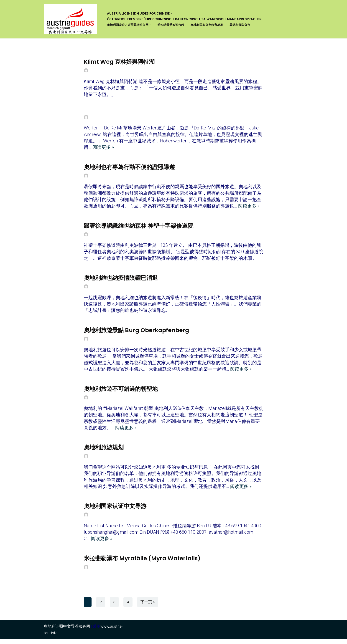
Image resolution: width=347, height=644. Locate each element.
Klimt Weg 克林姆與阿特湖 (119, 62)
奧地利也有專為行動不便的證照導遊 (129, 168)
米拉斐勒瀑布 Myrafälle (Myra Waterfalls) (142, 563)
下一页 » (148, 607)
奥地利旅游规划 (104, 451)
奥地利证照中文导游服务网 (67, 631)
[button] (172, 14)
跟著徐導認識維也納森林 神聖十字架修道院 (139, 227)
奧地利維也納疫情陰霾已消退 (121, 280)
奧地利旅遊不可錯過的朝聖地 (121, 392)
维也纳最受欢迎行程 (175, 25)
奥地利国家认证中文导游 (115, 510)
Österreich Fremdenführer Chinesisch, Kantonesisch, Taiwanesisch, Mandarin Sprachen (184, 19)
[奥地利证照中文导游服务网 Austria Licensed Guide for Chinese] (71, 19)
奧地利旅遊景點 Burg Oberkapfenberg (136, 333)
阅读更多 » (103, 148)
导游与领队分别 (248, 25)
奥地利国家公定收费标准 (213, 25)
